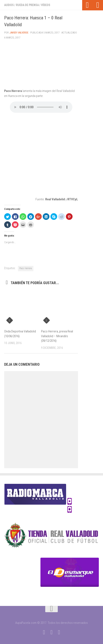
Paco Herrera (26, 268)
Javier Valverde (19, 33)
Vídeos (46, 5)
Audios (9, 5)
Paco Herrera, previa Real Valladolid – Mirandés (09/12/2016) (57, 336)
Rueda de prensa (27, 5)
